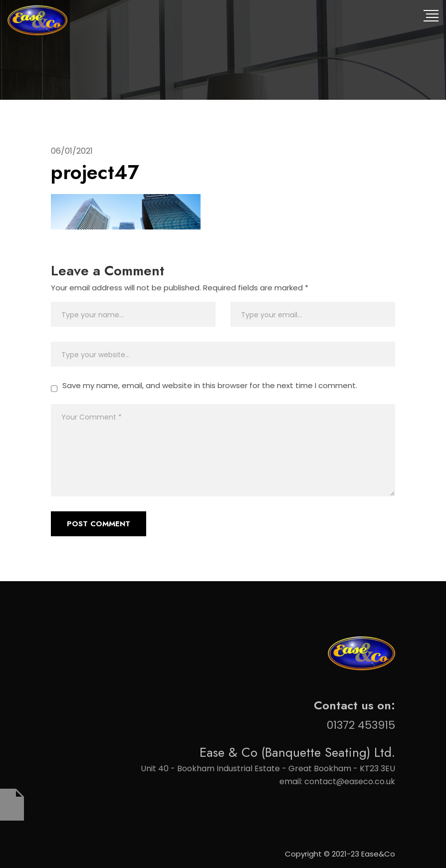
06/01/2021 (72, 151)
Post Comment (99, 524)
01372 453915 (361, 725)
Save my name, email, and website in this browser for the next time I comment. (210, 385)
